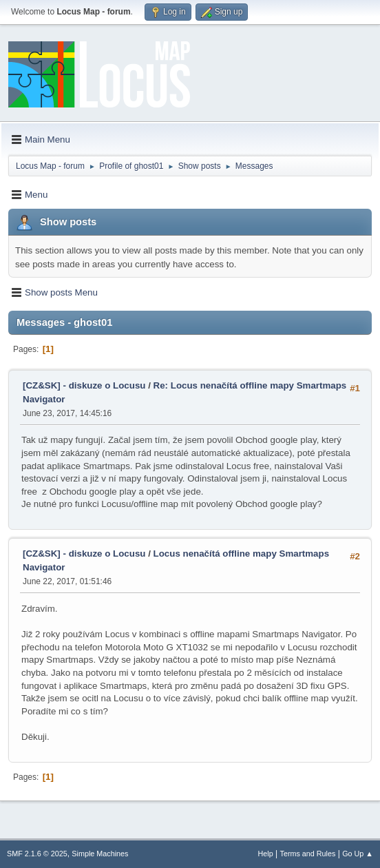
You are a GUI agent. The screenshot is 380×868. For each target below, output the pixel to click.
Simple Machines (100, 854)
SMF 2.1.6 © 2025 (37, 854)
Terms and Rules (308, 854)
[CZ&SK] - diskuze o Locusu (84, 385)
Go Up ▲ (358, 854)
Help (266, 854)
